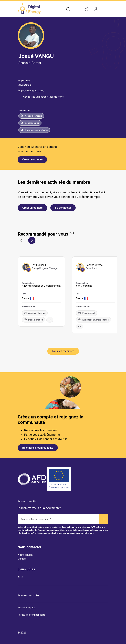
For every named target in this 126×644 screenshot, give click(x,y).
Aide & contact (86, 9)
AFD (20, 577)
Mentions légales (26, 608)
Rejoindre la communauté (38, 448)
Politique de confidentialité (31, 615)
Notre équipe (25, 555)
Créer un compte (32, 160)
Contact (22, 559)
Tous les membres (63, 351)
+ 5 (79, 327)
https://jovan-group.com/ (31, 91)
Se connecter (63, 208)
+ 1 (50, 320)
